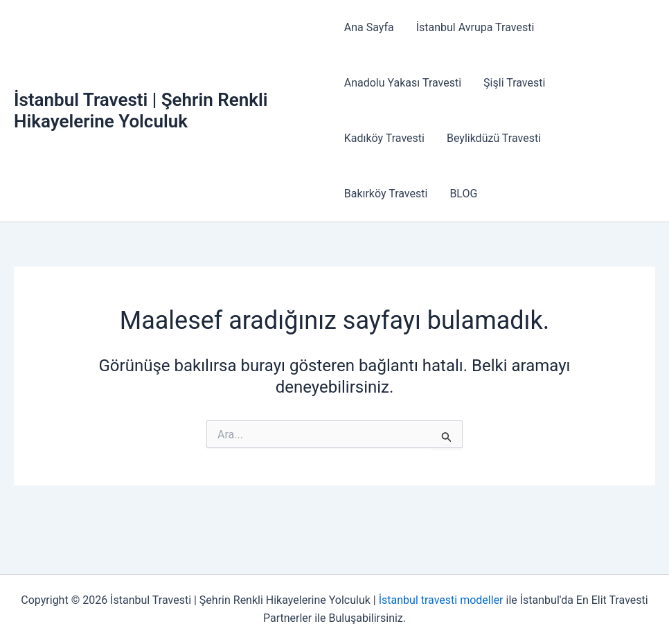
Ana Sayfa (369, 27)
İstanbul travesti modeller (441, 600)
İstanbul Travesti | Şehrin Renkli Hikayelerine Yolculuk (141, 110)
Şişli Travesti (514, 83)
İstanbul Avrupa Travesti (475, 27)
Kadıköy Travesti (384, 138)
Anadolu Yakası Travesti (403, 83)
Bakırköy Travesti (386, 194)
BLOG (463, 194)
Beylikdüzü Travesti (494, 138)
